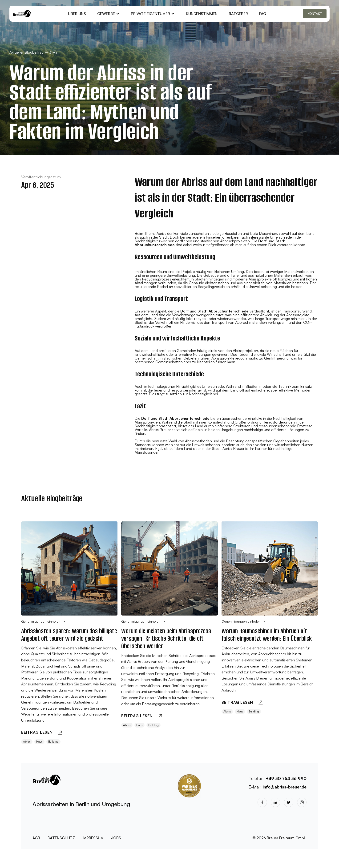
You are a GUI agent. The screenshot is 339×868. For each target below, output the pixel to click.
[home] (22, 14)
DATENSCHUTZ (61, 838)
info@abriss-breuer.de (285, 787)
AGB (36, 838)
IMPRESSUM (93, 838)
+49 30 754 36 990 (286, 778)
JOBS (116, 838)
